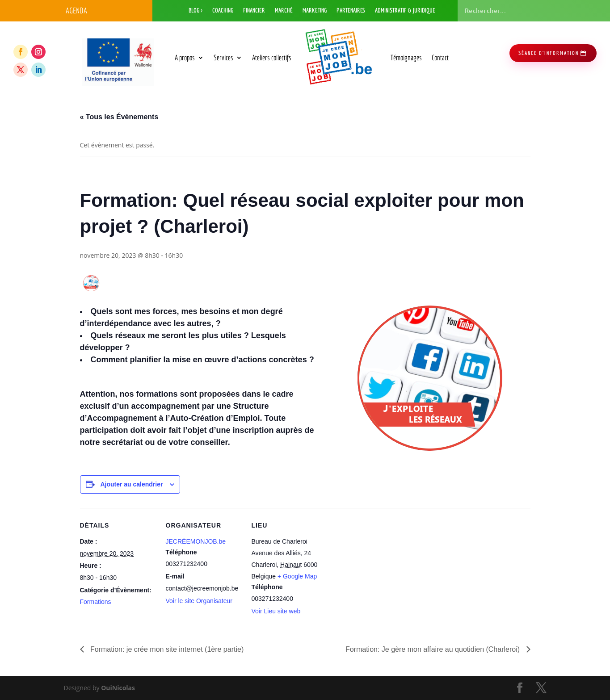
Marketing (315, 10)
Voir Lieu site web (276, 611)
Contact (440, 57)
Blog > (196, 10)
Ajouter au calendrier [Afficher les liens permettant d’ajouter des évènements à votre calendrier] (131, 484)
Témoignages (406, 57)
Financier (254, 10)
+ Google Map (297, 576)
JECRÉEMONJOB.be (196, 541)
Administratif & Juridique (405, 10)
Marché (284, 10)
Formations (96, 602)
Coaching (223, 10)
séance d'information (549, 53)
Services (223, 57)
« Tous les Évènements (119, 117)
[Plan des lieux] (385, 569)
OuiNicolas (118, 688)
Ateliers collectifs (272, 57)
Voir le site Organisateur (199, 601)
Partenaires (351, 10)
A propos (185, 57)
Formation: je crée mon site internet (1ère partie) (166, 649)
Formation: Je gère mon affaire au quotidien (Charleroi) (434, 649)
